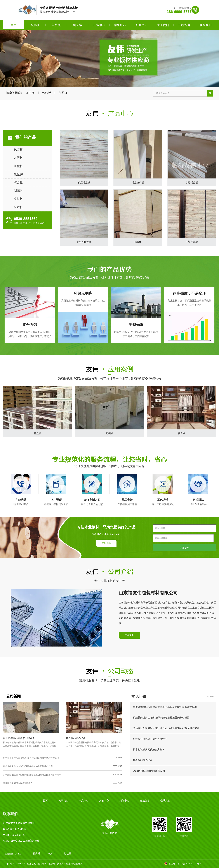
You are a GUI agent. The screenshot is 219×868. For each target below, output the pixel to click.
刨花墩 (78, 25)
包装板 (56, 25)
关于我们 (163, 25)
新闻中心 (124, 801)
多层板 (35, 25)
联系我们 (205, 25)
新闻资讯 (141, 25)
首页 (14, 25)
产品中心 (99, 25)
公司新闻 (13, 696)
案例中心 (120, 25)
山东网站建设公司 (75, 864)
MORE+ (211, 697)
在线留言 (184, 25)
